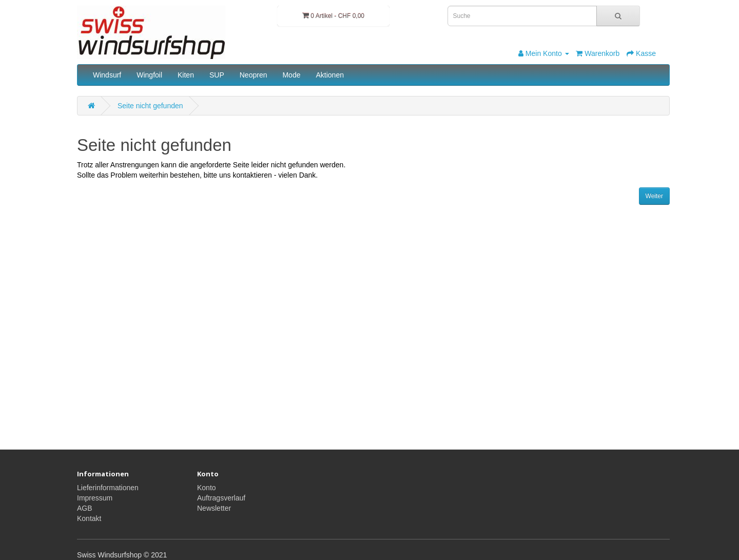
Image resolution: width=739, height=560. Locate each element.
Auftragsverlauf (221, 498)
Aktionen (329, 75)
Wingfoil (149, 75)
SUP (217, 75)
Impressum (95, 498)
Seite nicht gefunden (150, 106)
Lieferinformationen (108, 488)
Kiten (186, 75)
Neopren (254, 75)
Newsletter (214, 508)
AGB (85, 508)
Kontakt (89, 518)
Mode (291, 75)
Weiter (654, 196)
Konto (207, 488)
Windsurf (107, 75)
